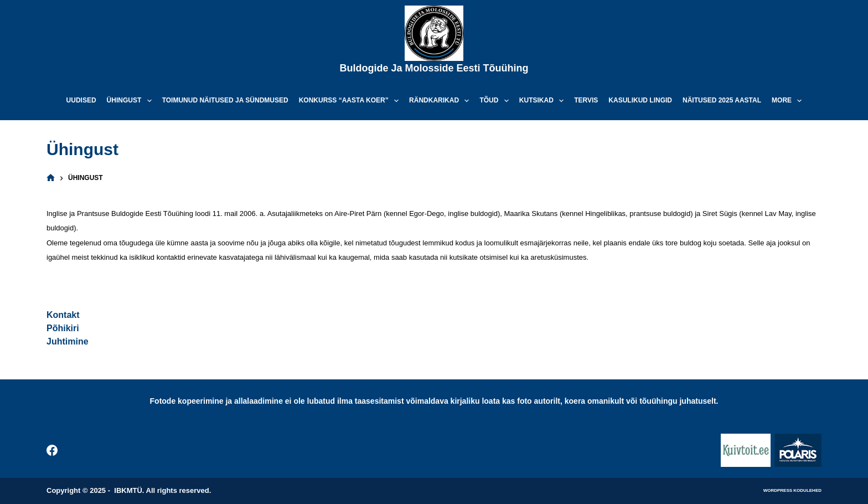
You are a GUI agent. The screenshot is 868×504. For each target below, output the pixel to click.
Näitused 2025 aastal (722, 100)
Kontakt (63, 315)
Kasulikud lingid (640, 100)
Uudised (81, 100)
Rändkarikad (441, 101)
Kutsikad (544, 101)
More (789, 101)
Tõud (496, 101)
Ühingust (131, 101)
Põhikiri (63, 328)
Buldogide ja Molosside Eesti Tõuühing (434, 68)
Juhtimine (68, 341)
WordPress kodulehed (792, 490)
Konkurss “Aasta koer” (351, 101)
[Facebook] (52, 450)
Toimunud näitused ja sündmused (225, 100)
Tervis (586, 100)
